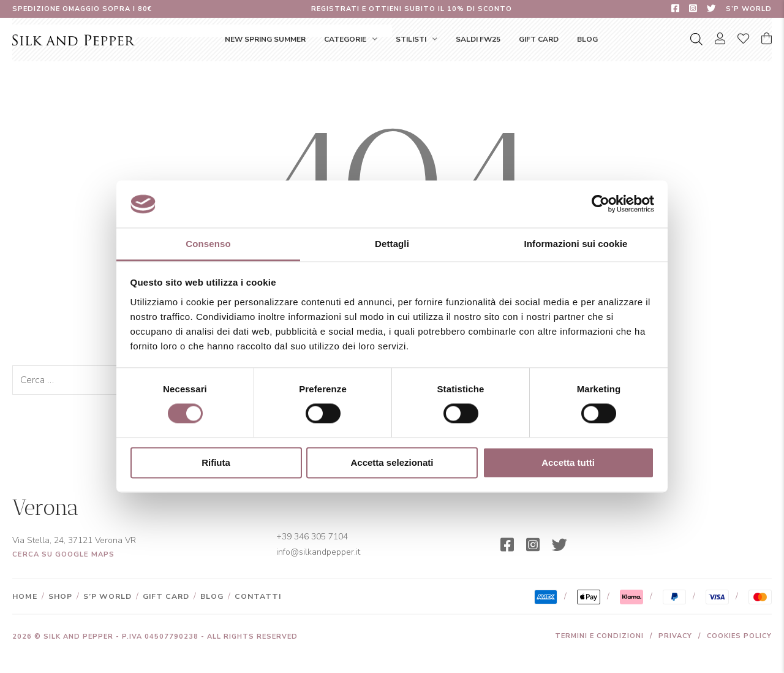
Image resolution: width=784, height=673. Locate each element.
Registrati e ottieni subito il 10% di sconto (412, 9)
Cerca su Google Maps (63, 554)
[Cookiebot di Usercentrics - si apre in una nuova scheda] (601, 204)
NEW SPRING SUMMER (265, 39)
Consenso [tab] (208, 244)
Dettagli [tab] (392, 244)
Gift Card (539, 39)
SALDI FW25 (478, 39)
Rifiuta (216, 462)
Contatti (258, 596)
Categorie (345, 39)
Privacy (675, 636)
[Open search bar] (696, 39)
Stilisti (411, 39)
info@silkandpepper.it (318, 552)
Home (25, 596)
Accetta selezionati (392, 462)
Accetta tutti (568, 462)
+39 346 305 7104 (312, 537)
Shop (60, 596)
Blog (587, 39)
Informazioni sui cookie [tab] (576, 244)
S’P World (749, 9)
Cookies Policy (739, 636)
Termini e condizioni (599, 636)
